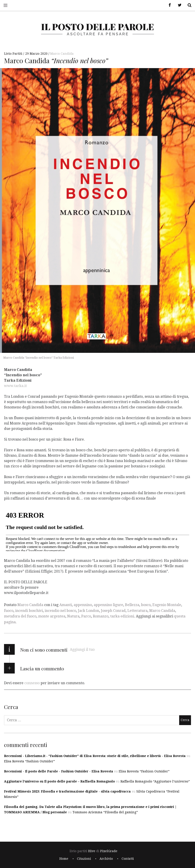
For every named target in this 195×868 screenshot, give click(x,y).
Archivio (106, 859)
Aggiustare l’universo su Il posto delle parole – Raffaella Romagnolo (59, 781)
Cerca (188, 5)
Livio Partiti (14, 54)
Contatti (128, 859)
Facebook (168, 5)
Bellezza (132, 605)
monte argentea (52, 616)
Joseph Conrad (113, 611)
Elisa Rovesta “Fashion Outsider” (29, 761)
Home (64, 859)
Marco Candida (62, 54)
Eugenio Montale (167, 605)
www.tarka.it (15, 386)
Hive (92, 851)
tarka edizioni (122, 616)
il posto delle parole (97, 26)
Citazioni (84, 859)
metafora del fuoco (20, 616)
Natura (73, 616)
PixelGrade (109, 851)
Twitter (178, 5)
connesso (32, 683)
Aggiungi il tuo (82, 649)
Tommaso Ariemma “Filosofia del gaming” (105, 812)
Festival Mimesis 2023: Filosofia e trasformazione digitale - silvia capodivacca (67, 791)
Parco (86, 616)
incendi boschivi (29, 611)
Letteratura (137, 611)
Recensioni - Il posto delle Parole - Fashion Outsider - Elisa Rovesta (59, 771)
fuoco (9, 611)
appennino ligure (108, 605)
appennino (83, 605)
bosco (146, 605)
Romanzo (101, 616)
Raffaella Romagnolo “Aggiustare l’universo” (155, 781)
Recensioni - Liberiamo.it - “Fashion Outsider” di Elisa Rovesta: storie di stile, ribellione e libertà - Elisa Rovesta (95, 756)
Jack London (88, 611)
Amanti (66, 605)
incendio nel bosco (60, 611)
